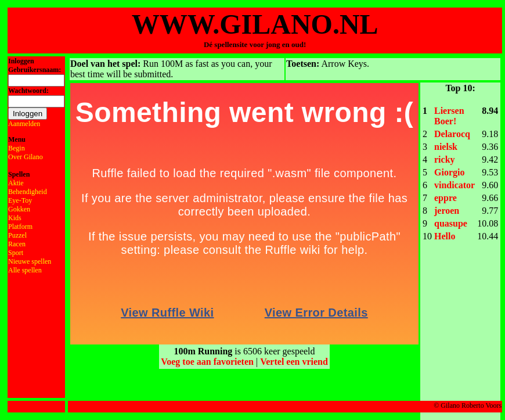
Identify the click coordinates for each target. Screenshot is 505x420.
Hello (445, 236)
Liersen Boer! (449, 116)
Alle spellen (25, 270)
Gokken (19, 209)
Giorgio (449, 172)
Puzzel (17, 235)
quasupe (451, 223)
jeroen (447, 211)
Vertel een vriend (294, 362)
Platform (20, 227)
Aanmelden (24, 124)
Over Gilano (26, 157)
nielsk (446, 147)
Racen (17, 244)
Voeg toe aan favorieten (207, 362)
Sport (16, 253)
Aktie (16, 183)
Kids (15, 218)
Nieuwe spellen (30, 261)
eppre (446, 198)
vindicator (454, 185)
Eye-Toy (20, 200)
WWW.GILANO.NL (255, 24)
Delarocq (452, 134)
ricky (445, 159)
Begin (17, 148)
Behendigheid (28, 192)
